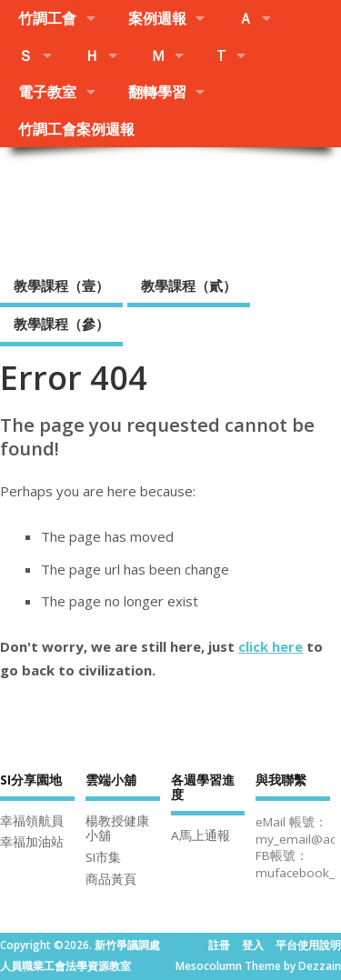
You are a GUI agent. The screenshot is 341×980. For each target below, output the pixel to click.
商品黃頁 (111, 879)
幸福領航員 (32, 821)
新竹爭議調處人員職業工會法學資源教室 (170, 206)
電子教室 (47, 92)
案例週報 (157, 18)
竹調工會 (47, 18)
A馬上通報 (201, 835)
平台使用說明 (308, 945)
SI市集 (103, 857)
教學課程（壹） (61, 285)
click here (271, 646)
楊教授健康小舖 (117, 829)
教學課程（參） (61, 324)
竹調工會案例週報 (76, 129)
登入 (253, 945)
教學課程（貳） (189, 285)
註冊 (219, 945)
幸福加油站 (32, 842)
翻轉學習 (157, 92)
